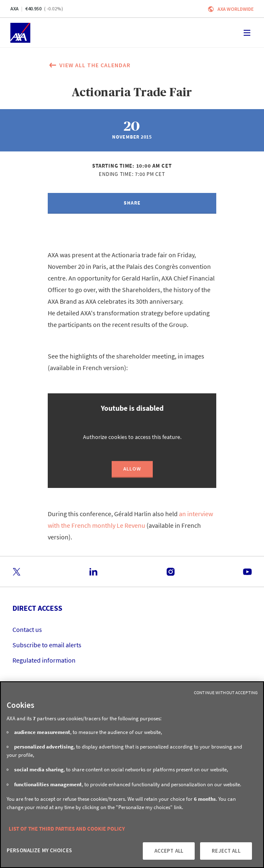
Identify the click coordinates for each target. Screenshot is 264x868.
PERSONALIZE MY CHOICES (39, 850)
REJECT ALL (226, 851)
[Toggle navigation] (247, 33)
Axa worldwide (236, 9)
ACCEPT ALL (169, 851)
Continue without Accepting (226, 692)
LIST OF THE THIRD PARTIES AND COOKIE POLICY (67, 829)
